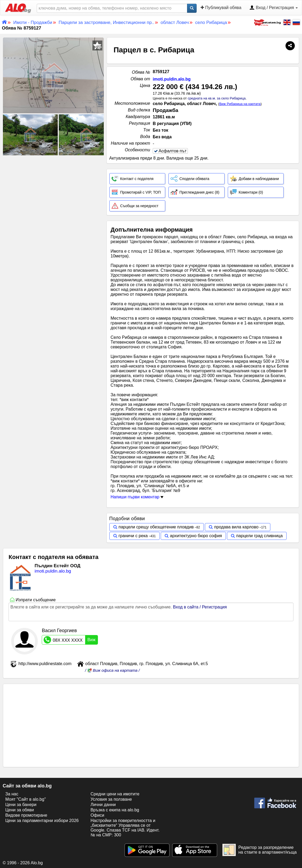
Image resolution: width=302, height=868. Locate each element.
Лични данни (103, 805)
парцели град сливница (260, 536)
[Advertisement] (53, 196)
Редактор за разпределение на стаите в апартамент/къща (260, 850)
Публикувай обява (221, 8)
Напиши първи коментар (137, 497)
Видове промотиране (26, 815)
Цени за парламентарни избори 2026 (42, 821)
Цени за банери (21, 805)
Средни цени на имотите (115, 794)
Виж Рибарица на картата (240, 104)
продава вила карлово (236, 527)
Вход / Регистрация (274, 8)
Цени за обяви (20, 810)
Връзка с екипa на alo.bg (115, 810)
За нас (12, 794)
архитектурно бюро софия (196, 536)
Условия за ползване (111, 799)
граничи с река (133, 536)
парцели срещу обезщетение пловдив (156, 527)
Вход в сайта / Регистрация (200, 607)
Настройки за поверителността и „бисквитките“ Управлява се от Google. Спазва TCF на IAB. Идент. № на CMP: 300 (125, 828)
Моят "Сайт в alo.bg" (26, 799)
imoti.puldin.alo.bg (172, 79)
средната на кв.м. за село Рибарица (217, 98)
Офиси (97, 815)
